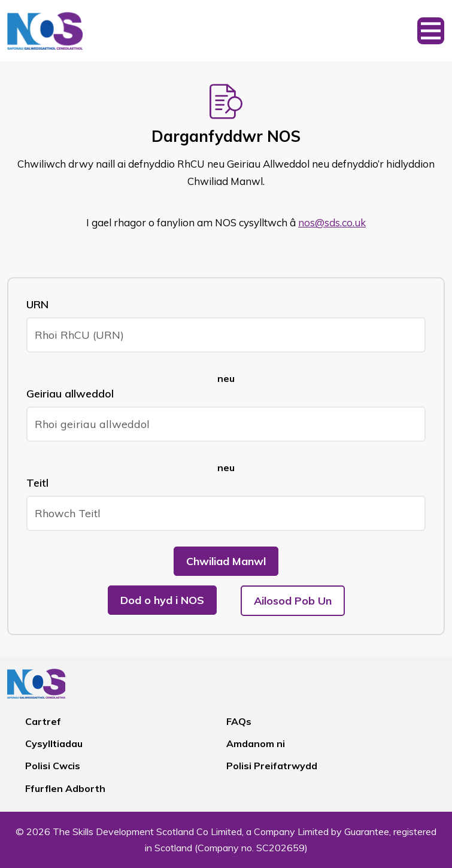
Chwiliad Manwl (226, 561)
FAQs (239, 721)
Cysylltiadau (54, 743)
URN (37, 304)
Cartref (43, 721)
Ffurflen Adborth (65, 788)
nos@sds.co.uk (332, 222)
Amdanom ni (256, 743)
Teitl (37, 483)
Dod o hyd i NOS (162, 600)
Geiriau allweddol (70, 394)
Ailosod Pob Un (293, 601)
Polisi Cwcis (53, 766)
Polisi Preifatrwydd (272, 766)
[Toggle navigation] (431, 31)
